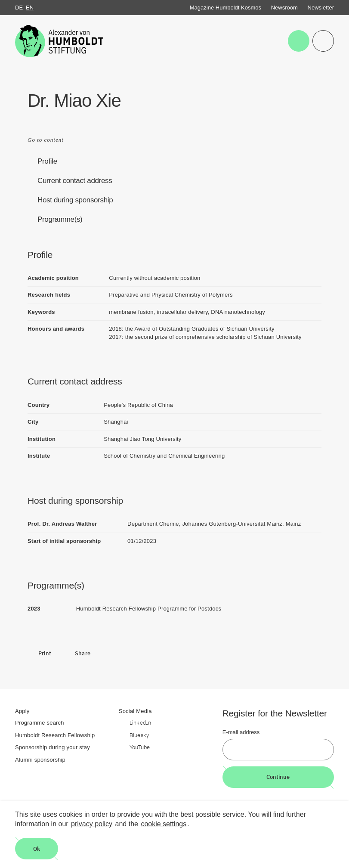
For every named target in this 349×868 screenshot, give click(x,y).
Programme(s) (60, 219)
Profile (47, 161)
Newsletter (321, 8)
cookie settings (164, 824)
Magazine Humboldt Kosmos (225, 8)
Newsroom (284, 8)
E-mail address (241, 732)
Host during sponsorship (75, 200)
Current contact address (75, 181)
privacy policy (92, 824)
